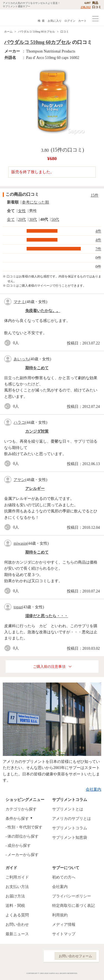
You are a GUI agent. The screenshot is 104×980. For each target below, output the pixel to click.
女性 (22, 211)
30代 (33, 219)
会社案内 (93, 789)
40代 (44, 219)
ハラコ (19, 422)
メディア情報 (64, 925)
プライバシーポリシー (72, 896)
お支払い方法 (17, 887)
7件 (98, 249)
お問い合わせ (17, 925)
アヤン (19, 480)
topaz (18, 607)
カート (82, 21)
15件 (95, 195)
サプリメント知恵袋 (70, 838)
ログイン (70, 21)
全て (11, 211)
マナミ (19, 302)
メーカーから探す (23, 855)
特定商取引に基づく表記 (73, 906)
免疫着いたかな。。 (43, 311)
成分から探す (19, 846)
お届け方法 (15, 896)
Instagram (20, 956)
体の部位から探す (23, 836)
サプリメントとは (68, 809)
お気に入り (55, 21)
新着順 (13, 202)
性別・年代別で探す (25, 827)
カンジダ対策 (37, 431)
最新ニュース (17, 934)
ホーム (8, 32)
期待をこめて (37, 368)
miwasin (20, 543)
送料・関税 (15, 906)
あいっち (21, 359)
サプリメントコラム (70, 828)
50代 (55, 219)
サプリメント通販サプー (17, 18)
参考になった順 (35, 202)
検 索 (41, 21)
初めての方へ (64, 877)
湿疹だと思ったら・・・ (47, 616)
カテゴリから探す (21, 809)
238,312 (86, 7)
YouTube (33, 956)
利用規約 (60, 915)
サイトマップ (64, 934)
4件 (98, 231)
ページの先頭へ (95, 972)
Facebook (8, 956)
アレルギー (35, 489)
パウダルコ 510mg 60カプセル (36, 32)
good (9, 343)
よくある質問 (17, 915)
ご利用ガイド (17, 877)
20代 (22, 219)
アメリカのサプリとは (72, 819)
